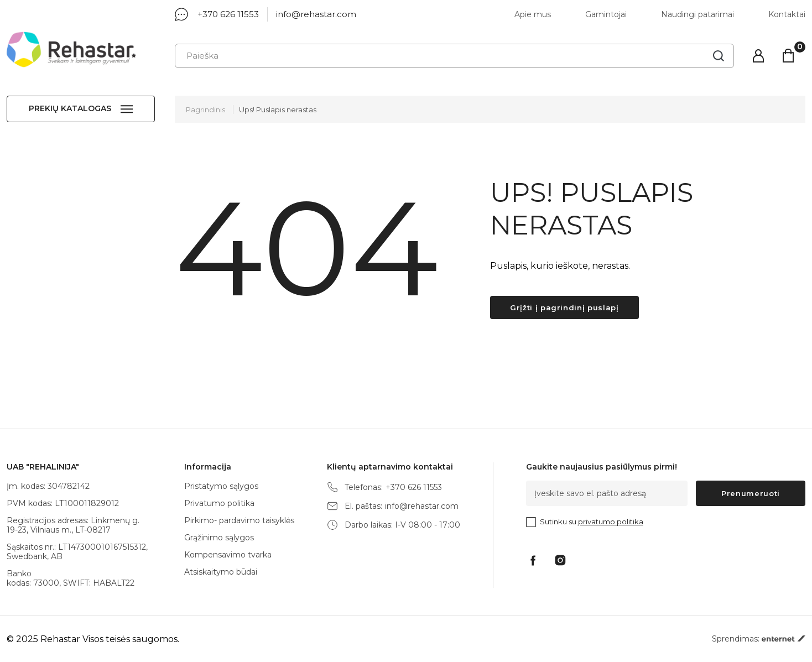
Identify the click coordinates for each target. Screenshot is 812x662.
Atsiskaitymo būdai (221, 572)
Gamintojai (606, 14)
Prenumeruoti (751, 493)
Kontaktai (787, 14)
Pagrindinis (205, 110)
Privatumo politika (219, 503)
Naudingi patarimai (698, 14)
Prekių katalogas (70, 108)
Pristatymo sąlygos (221, 486)
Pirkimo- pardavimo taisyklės (239, 520)
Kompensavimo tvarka (228, 555)
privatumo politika (611, 522)
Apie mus (533, 14)
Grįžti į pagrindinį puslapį (564, 307)
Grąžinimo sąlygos (219, 538)
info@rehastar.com (316, 14)
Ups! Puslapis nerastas (278, 110)
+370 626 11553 (228, 14)
